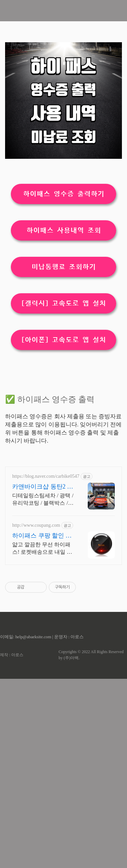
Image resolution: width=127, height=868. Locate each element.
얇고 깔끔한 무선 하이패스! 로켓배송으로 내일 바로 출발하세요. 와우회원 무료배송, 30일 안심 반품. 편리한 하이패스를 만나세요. (43, 738)
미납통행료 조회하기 (64, 362)
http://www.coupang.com (36, 714)
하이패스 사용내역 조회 (64, 325)
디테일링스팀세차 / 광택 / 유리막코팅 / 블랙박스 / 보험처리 (43, 689)
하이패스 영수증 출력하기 (64, 289)
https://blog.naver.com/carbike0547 (46, 665)
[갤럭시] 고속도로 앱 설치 (64, 398)
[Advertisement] (63, 83)
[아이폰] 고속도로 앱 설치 (64, 435)
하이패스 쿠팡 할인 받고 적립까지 (42, 725)
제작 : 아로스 (12, 844)
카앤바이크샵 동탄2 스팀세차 (43, 676)
